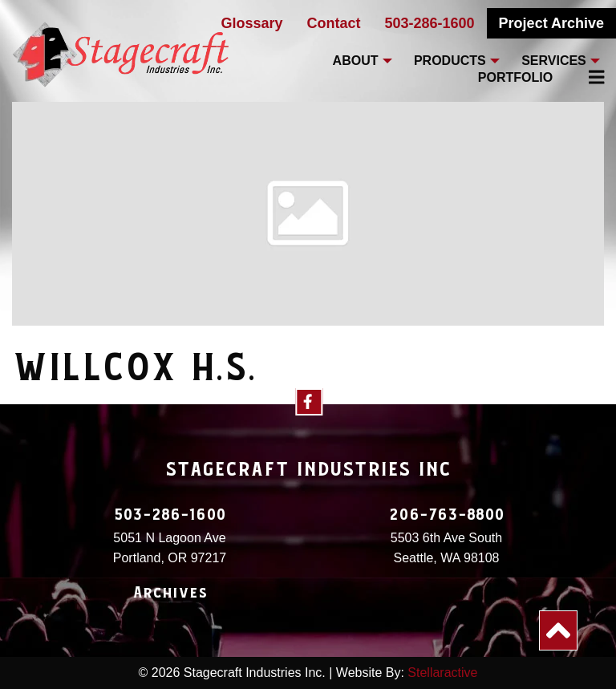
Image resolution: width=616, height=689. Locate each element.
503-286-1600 (430, 23)
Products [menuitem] (450, 61)
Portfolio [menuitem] (515, 77)
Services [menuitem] (554, 61)
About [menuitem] (356, 61)
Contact (334, 23)
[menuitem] (587, 77)
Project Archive (551, 23)
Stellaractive (442, 673)
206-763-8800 (447, 515)
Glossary (251, 23)
